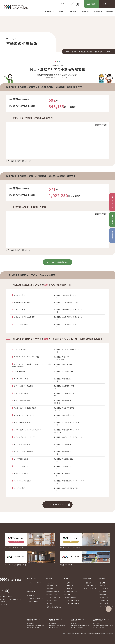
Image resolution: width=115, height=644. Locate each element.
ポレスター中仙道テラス (23, 422)
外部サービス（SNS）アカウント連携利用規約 (54, 607)
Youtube (78, 4)
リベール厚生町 (19, 371)
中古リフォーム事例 (90, 589)
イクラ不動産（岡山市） (72, 603)
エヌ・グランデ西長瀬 (22, 401)
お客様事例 (98, 12)
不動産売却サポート (71, 592)
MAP (37, 620)
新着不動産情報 (33, 601)
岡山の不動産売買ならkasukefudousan (88, 633)
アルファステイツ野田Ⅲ (23, 481)
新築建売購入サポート (54, 586)
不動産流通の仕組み (53, 592)
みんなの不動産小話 (90, 586)
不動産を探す (85, 12)
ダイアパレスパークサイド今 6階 (26, 357)
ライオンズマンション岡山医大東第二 (27, 430)
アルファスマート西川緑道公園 (25, 408)
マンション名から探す (56, 505)
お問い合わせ (104, 594)
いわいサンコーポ (20, 349)
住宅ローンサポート (53, 594)
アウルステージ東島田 (22, 302)
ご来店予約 (103, 592)
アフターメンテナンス (54, 597)
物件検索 (31, 595)
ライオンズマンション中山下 (24, 437)
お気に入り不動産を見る (36, 598)
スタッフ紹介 (104, 589)
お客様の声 (88, 583)
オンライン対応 (105, 603)
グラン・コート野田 (21, 379)
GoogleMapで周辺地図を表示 (57, 262)
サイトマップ (4, 604)
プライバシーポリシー (7, 596)
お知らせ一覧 (104, 597)
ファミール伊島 (19, 310)
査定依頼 (68, 594)
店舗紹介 (103, 586)
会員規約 (50, 603)
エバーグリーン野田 (21, 474)
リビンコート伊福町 (21, 324)
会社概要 (103, 583)
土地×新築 (50, 589)
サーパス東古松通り (21, 459)
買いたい (62, 12)
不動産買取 (69, 589)
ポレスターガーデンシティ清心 (25, 415)
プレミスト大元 (19, 295)
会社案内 (110, 12)
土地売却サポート (71, 586)
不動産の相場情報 (87, 52)
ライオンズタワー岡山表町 (23, 386)
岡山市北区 (99, 52)
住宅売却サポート (71, 583)
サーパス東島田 (19, 488)
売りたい (73, 12)
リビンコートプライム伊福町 (24, 317)
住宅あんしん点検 (52, 600)
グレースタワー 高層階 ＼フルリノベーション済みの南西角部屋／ (31, 365)
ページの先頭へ (109, 609)
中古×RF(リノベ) (52, 583)
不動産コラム (104, 600)
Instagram (72, 4)
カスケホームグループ (35, 583)
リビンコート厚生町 (21, 466)
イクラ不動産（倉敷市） (72, 600)
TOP (68, 52)
